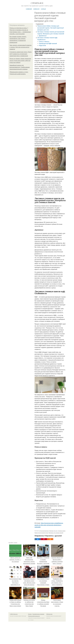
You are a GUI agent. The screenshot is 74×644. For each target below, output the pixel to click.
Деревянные (43, 36)
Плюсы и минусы (44, 42)
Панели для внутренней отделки (41, 533)
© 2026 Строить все (14, 614)
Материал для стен (53, 531)
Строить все (37, 3)
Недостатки (42, 46)
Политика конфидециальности (34, 616)
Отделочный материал (44, 531)
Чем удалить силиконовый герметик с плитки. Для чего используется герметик (21, 47)
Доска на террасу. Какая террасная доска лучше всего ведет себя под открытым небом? (20, 61)
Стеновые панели (62, 531)
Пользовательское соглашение (38, 614)
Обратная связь (49, 614)
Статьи (43, 9)
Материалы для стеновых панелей (56, 533)
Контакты (30, 614)
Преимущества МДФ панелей (48, 44)
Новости (36, 9)
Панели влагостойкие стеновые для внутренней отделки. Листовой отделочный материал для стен (50, 28)
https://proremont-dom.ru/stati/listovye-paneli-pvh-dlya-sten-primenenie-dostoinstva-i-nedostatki (49, 525)
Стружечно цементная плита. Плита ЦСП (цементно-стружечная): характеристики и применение (21, 54)
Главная (29, 9)
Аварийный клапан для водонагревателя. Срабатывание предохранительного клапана (20, 67)
